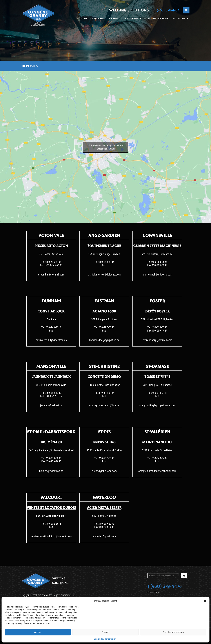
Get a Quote (161, 19)
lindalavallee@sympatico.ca (104, 340)
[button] (205, 601)
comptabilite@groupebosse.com (157, 405)
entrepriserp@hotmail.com (157, 340)
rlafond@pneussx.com (104, 471)
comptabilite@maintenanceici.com (157, 471)
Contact (136, 19)
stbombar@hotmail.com (51, 275)
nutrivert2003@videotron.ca (51, 340)
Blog (147, 19)
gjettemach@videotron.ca (157, 275)
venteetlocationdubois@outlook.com (51, 536)
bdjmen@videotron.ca (51, 471)
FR (186, 11)
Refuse (105, 632)
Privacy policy (110, 639)
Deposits (113, 19)
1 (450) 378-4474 (167, 11)
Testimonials (180, 19)
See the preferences (173, 632)
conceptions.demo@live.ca (104, 405)
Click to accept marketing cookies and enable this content (106, 147)
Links (125, 19)
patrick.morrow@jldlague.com (104, 275)
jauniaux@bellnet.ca (51, 405)
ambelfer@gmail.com (104, 536)
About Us (81, 19)
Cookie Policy (99, 639)
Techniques (97, 19)
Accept (38, 632)
